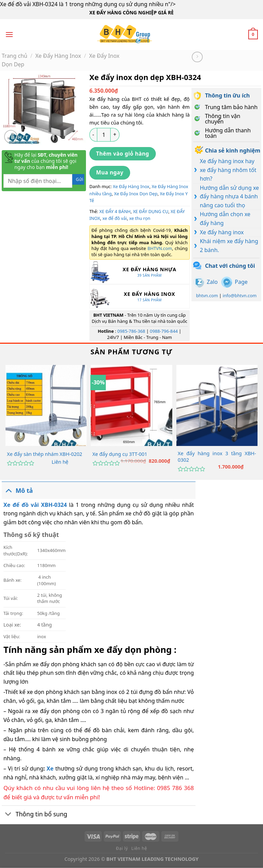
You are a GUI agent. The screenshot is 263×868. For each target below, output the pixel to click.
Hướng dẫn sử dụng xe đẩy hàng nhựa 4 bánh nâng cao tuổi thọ (229, 196)
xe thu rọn (140, 218)
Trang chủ (15, 56)
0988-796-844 (164, 331)
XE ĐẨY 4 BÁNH (115, 211)
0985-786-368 (131, 331)
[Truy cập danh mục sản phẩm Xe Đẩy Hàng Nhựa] (140, 272)
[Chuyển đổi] (8, 490)
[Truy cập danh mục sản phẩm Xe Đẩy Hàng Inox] (140, 297)
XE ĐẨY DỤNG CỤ (151, 211)
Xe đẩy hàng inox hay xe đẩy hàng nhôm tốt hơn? (228, 170)
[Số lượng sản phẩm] (104, 135)
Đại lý (122, 848)
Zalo (212, 282)
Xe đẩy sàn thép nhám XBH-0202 (45, 454)
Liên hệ (60, 462)
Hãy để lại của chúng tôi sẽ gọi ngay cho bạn (46, 161)
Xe (50, 768)
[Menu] (9, 34)
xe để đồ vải (115, 218)
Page (241, 282)
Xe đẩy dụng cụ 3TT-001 (120, 454)
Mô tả (17, 490)
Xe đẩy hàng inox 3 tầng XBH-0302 (217, 457)
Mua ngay (110, 172)
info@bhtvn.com (240, 295)
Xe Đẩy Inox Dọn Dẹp (136, 194)
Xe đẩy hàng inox (222, 232)
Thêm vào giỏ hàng (123, 154)
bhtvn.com (207, 295)
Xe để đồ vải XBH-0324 (36, 505)
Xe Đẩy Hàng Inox (58, 56)
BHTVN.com (160, 248)
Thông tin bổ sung (34, 815)
